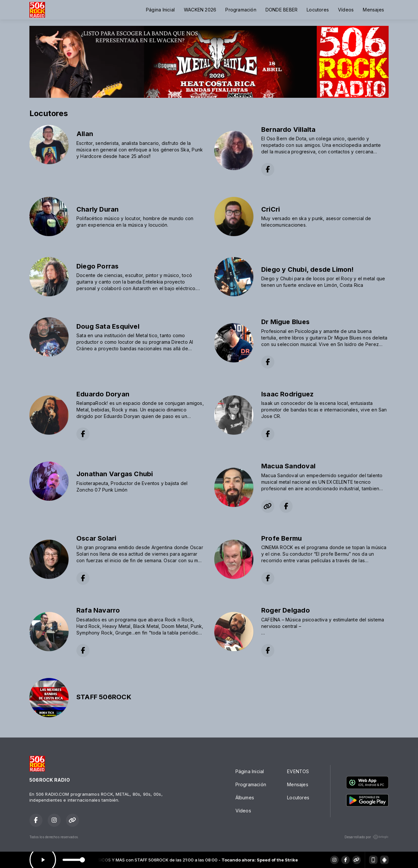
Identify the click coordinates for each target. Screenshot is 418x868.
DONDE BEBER (281, 10)
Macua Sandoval (288, 466)
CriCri (271, 209)
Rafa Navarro (98, 610)
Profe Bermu (281, 538)
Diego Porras (98, 266)
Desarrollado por (367, 837)
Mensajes (373, 10)
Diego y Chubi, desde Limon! (308, 269)
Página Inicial (160, 10)
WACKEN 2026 (200, 10)
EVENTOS (298, 771)
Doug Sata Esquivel (108, 326)
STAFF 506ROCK (104, 697)
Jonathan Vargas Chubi (115, 474)
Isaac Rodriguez (287, 394)
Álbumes (245, 798)
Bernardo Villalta (289, 130)
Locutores (318, 10)
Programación (241, 10)
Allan (85, 134)
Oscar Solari (96, 538)
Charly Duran (98, 209)
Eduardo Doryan (103, 394)
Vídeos (346, 10)
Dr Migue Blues (285, 322)
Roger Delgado (286, 610)
